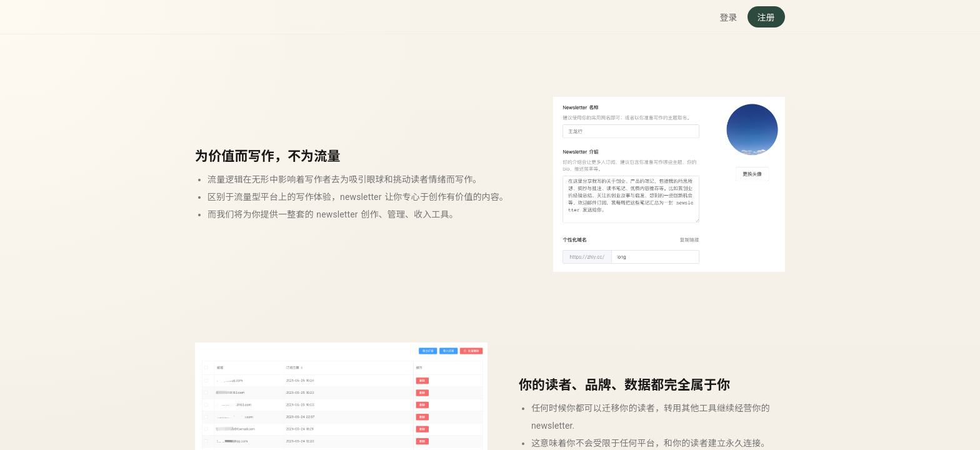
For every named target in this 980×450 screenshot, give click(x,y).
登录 (728, 17)
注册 (766, 17)
